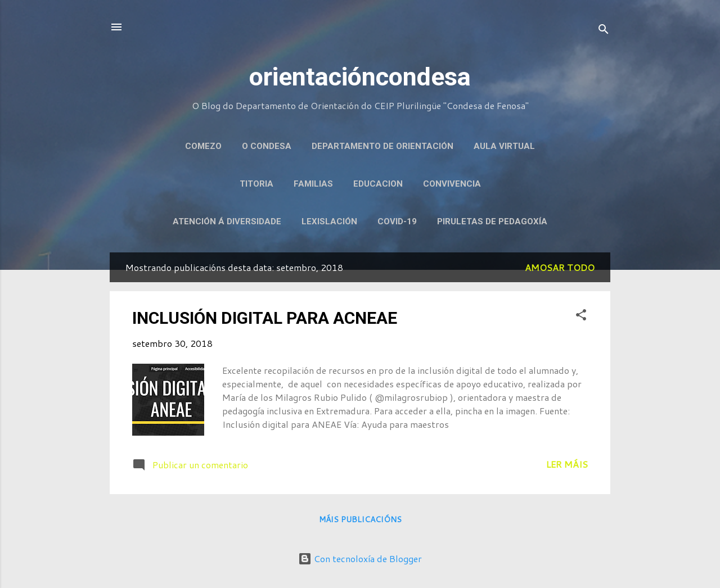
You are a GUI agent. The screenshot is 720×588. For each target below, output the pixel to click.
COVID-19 (397, 221)
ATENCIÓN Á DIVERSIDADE (227, 221)
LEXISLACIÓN (329, 221)
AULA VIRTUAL (504, 146)
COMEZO (203, 146)
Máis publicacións (360, 519)
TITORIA (256, 184)
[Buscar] (604, 31)
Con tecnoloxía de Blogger (360, 558)
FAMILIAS (313, 184)
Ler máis (567, 464)
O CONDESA (267, 146)
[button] (581, 316)
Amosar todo (560, 267)
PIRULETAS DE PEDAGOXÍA (492, 221)
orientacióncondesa (360, 77)
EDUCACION (378, 184)
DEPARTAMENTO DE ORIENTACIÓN (382, 146)
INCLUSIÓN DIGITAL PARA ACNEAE (265, 318)
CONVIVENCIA (452, 184)
